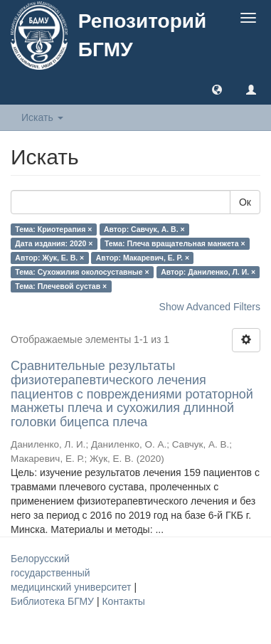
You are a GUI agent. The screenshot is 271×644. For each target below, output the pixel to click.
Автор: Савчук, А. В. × (144, 229)
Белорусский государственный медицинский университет (72, 573)
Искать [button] (42, 117)
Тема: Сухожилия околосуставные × (82, 272)
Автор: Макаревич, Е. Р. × (143, 258)
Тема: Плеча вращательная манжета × (175, 243)
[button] (217, 89)
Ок (245, 202)
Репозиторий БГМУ (142, 35)
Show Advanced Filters (210, 307)
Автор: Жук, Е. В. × (49, 258)
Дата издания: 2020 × (54, 243)
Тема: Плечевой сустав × (61, 286)
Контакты (123, 601)
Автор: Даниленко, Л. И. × (208, 272)
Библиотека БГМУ (54, 601)
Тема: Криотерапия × (53, 229)
